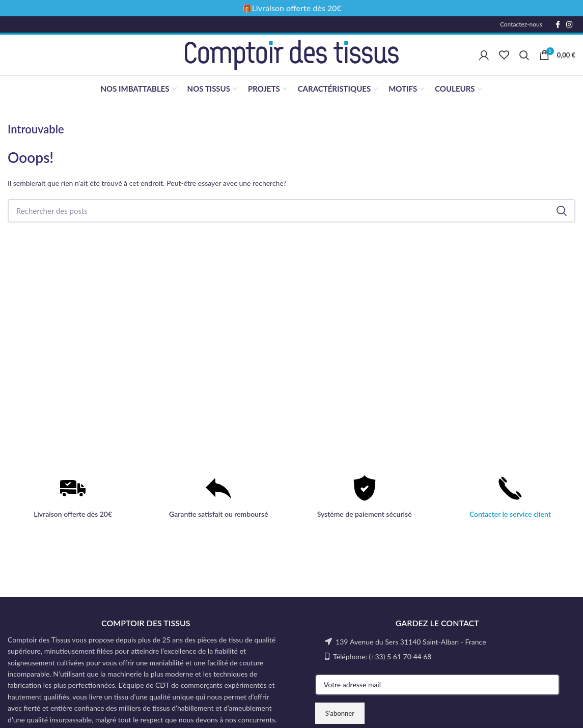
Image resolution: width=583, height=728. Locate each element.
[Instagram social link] (569, 24)
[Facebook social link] (558, 24)
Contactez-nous (521, 24)
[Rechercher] (524, 55)
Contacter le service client (510, 514)
